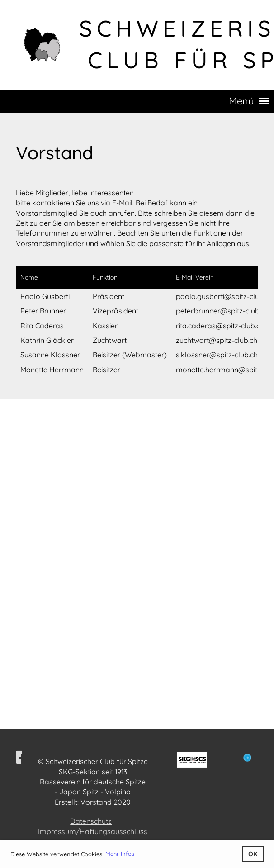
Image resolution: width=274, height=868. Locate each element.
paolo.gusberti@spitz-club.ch (224, 296)
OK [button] (253, 854)
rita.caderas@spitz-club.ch (220, 326)
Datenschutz (91, 821)
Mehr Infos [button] (120, 854)
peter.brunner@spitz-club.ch (222, 311)
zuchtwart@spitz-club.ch (217, 340)
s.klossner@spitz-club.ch (217, 355)
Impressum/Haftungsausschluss (93, 831)
